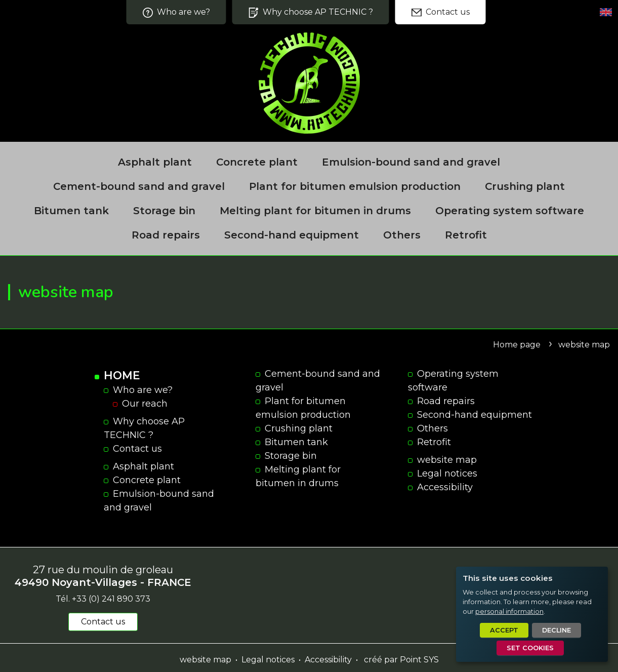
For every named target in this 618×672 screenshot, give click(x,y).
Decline (557, 630)
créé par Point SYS (401, 660)
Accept (504, 630)
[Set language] (606, 12)
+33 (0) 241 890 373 (111, 599)
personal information (509, 611)
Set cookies (530, 648)
